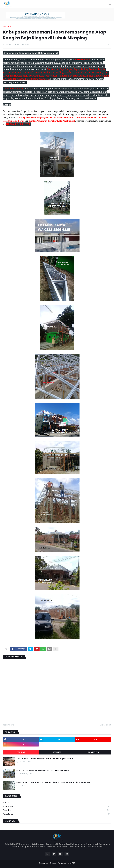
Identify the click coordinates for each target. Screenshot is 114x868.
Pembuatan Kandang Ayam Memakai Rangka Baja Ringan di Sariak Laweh (53, 782)
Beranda (7, 26)
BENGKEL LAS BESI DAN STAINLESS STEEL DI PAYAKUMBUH (43, 770)
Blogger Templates (59, 863)
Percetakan (57, 814)
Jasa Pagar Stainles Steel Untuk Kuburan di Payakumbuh (45, 759)
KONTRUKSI (57, 806)
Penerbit (57, 810)
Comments (93, 752)
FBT (73, 863)
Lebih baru (9, 725)
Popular (21, 752)
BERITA (57, 802)
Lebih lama (105, 725)
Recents (57, 752)
